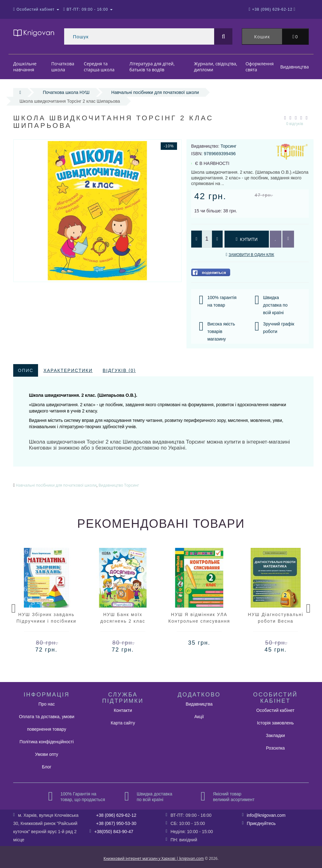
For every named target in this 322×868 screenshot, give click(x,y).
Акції (199, 717)
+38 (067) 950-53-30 (116, 823)
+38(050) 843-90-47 (114, 832)
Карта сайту (123, 723)
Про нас (47, 704)
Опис (26, 370)
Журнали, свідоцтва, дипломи (216, 67)
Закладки (275, 735)
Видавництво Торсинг (119, 485)
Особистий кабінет (275, 710)
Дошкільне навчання (25, 67)
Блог (47, 767)
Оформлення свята (260, 67)
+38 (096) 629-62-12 (116, 815)
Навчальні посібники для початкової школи (155, 92)
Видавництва (294, 67)
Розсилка (275, 748)
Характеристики (68, 370)
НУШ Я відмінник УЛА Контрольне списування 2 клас (199, 621)
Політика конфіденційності (47, 742)
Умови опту (47, 754)
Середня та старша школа (99, 67)
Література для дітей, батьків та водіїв (152, 67)
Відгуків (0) (119, 370)
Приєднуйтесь (261, 823)
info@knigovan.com (266, 815)
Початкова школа (63, 67)
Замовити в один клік (251, 255)
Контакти (123, 710)
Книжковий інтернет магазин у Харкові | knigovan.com (154, 858)
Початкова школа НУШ (66, 92)
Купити (247, 239)
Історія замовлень (275, 723)
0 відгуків (295, 124)
